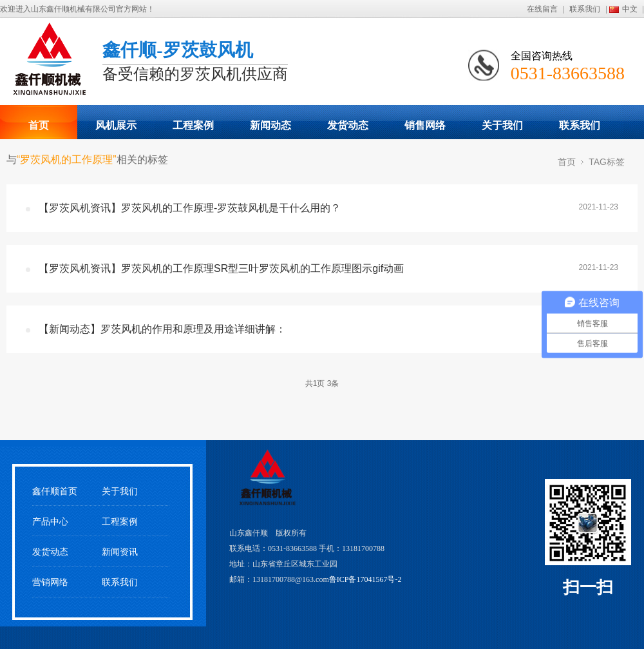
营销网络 (50, 582)
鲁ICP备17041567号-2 (365, 579)
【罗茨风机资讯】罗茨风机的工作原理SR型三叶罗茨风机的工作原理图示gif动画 (221, 268)
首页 (39, 125)
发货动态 (348, 125)
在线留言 (542, 9)
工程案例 (193, 125)
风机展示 (116, 125)
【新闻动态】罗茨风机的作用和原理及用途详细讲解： (162, 329)
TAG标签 (607, 162)
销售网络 (425, 125)
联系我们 (585, 9)
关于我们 (502, 125)
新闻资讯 (120, 552)
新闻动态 (270, 125)
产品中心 (50, 522)
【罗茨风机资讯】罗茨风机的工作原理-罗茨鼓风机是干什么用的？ (190, 208)
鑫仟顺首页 (55, 491)
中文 (630, 9)
